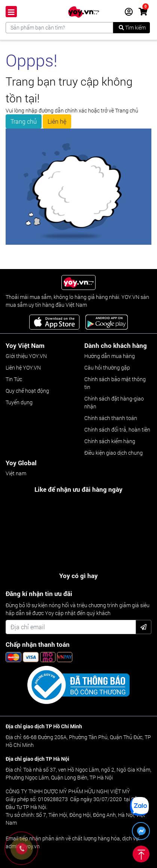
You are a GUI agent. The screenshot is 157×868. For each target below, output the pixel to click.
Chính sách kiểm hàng (110, 441)
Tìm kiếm (132, 27)
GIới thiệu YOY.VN (26, 356)
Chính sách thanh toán (111, 418)
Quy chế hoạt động (27, 391)
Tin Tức (14, 379)
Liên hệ (57, 121)
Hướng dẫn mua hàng (110, 356)
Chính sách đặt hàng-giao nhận (114, 402)
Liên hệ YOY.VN (23, 367)
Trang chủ (24, 121)
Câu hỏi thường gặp (107, 367)
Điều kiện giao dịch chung (114, 453)
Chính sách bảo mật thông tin (115, 383)
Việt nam (16, 473)
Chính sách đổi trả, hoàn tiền (117, 430)
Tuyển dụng (19, 402)
